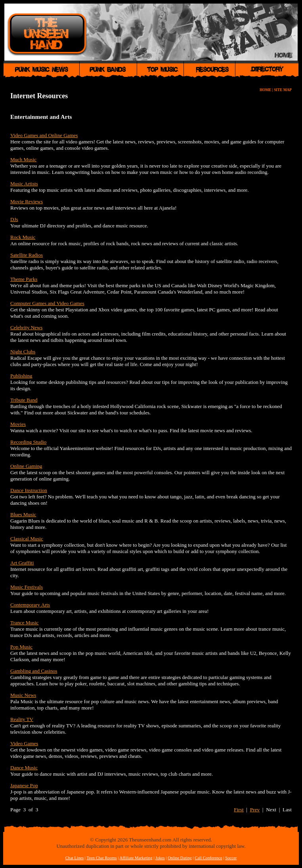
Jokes (160, 858)
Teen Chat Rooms (101, 858)
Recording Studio (28, 442)
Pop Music (21, 647)
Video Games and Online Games (44, 135)
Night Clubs (23, 352)
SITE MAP (283, 90)
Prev (255, 810)
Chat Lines (75, 858)
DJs (14, 219)
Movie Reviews (27, 201)
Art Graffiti (22, 563)
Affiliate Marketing (136, 858)
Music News (23, 695)
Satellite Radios (27, 255)
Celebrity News (26, 327)
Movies (18, 424)
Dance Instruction (29, 490)
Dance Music (24, 768)
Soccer (231, 858)
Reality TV (22, 719)
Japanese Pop (24, 785)
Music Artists (24, 184)
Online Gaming (26, 466)
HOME (266, 90)
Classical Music (27, 539)
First (239, 810)
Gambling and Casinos (34, 671)
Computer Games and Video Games (47, 303)
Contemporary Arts (30, 605)
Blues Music (23, 514)
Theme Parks (24, 279)
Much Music (23, 159)
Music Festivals (27, 587)
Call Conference (208, 858)
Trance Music (24, 623)
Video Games (24, 743)
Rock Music (23, 237)
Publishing (21, 376)
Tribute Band (24, 400)
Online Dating (180, 858)
